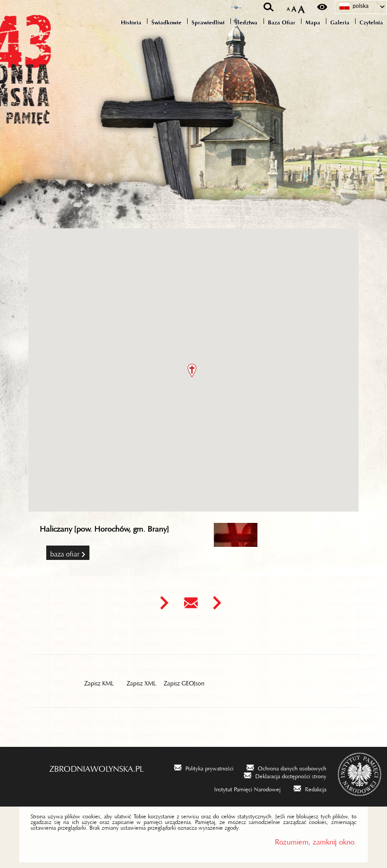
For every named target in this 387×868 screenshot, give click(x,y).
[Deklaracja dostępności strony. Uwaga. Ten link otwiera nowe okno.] (285, 775)
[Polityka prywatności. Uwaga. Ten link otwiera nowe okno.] (204, 767)
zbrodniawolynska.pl (96, 766)
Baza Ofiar (65, 552)
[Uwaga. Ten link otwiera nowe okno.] (164, 603)
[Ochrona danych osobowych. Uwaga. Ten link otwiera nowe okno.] (286, 767)
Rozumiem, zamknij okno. (316, 840)
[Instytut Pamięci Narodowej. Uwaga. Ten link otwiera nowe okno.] (242, 788)
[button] (192, 371)
